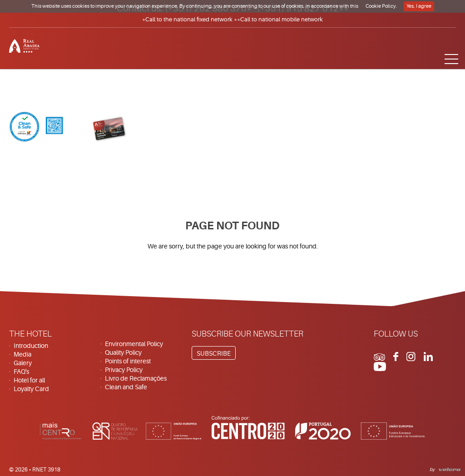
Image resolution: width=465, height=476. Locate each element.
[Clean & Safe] (36, 128)
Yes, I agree (419, 6)
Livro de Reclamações (136, 378)
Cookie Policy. (381, 6)
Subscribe (214, 353)
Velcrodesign (448, 468)
